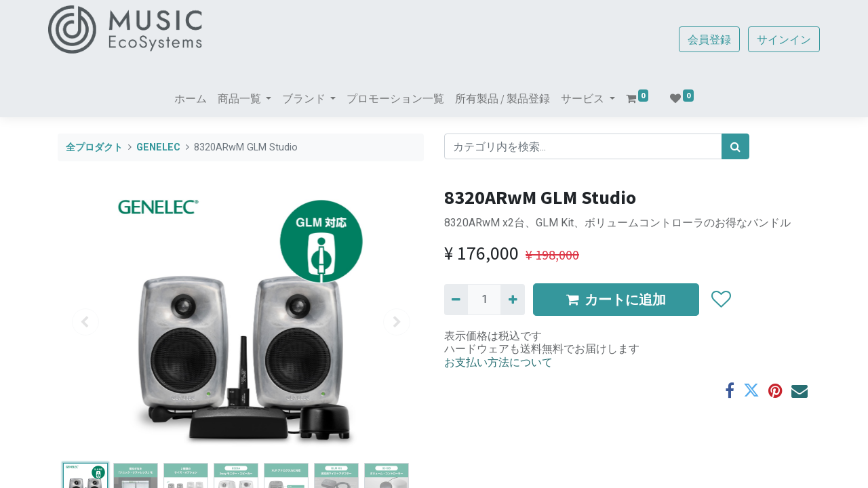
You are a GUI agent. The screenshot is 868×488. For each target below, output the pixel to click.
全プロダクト (94, 147)
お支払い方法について (498, 362)
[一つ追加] (512, 300)
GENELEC (158, 147)
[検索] (735, 146)
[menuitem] (191, 98)
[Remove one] (456, 300)
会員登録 (700, 39)
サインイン (774, 39)
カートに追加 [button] (616, 299)
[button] (721, 300)
